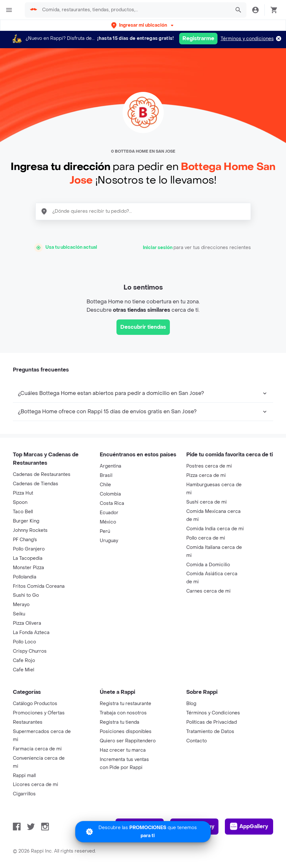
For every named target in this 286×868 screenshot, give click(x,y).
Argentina (111, 466)
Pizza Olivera (27, 623)
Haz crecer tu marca (123, 750)
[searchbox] (134, 10)
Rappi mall (24, 776)
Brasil (106, 475)
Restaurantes (28, 722)
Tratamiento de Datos (210, 732)
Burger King (26, 521)
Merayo (21, 605)
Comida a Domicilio (208, 565)
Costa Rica (112, 503)
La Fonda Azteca (31, 633)
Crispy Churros (30, 651)
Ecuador (109, 513)
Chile (105, 485)
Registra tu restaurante (125, 704)
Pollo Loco (24, 642)
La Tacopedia (28, 558)
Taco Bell (23, 512)
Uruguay (109, 541)
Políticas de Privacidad (212, 722)
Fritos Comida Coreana (39, 586)
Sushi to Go (26, 595)
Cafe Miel (23, 670)
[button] (143, 25)
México (108, 522)
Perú (105, 531)
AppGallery (249, 827)
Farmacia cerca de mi (37, 749)
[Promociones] (143, 832)
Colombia (110, 494)
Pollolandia (25, 577)
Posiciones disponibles (126, 732)
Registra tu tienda (120, 722)
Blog (191, 704)
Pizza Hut (23, 493)
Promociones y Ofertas (39, 713)
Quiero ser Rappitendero (128, 741)
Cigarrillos (24, 794)
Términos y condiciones (247, 39)
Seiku (19, 614)
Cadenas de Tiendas (36, 484)
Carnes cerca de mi (208, 591)
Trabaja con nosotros (123, 713)
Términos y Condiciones (213, 713)
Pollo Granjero (29, 549)
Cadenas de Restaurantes (42, 474)
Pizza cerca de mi (206, 475)
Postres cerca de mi (209, 466)
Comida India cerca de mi (215, 529)
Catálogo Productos (35, 704)
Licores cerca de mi (36, 785)
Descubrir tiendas (143, 327)
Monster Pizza (28, 568)
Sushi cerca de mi (207, 502)
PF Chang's (25, 540)
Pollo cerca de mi (206, 538)
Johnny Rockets (30, 530)
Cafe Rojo (24, 661)
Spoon (20, 502)
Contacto (197, 741)
